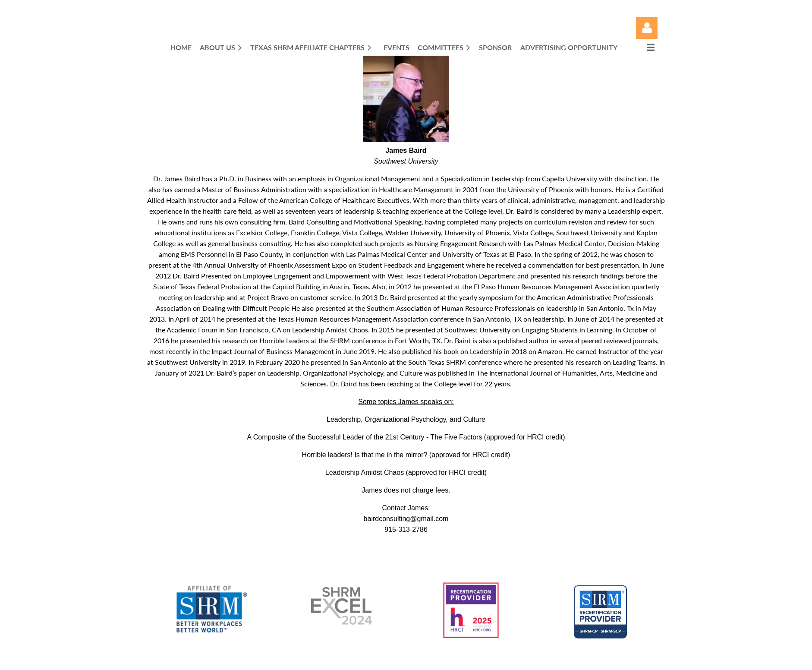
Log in (647, 28)
